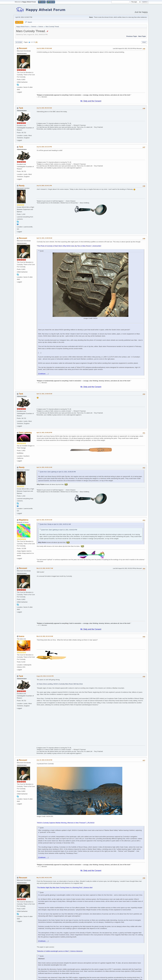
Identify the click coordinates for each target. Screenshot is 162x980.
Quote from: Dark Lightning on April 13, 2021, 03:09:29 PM (58, 472)
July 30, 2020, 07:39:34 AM (44, 48)
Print (144, 42)
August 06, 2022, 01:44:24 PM (45, 676)
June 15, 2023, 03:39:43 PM (44, 760)
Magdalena (24, 520)
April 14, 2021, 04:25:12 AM (44, 467)
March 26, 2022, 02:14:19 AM (45, 636)
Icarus (22, 636)
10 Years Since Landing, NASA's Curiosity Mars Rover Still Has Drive (60, 684)
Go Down (19, 42)
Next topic (142, 36)
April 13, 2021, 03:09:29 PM (44, 433)
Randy (22, 186)
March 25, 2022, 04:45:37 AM (45, 568)
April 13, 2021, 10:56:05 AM (44, 394)
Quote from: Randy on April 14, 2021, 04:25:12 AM (55, 524)
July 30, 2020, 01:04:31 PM (44, 186)
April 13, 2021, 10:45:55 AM (44, 238)
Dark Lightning (25, 433)
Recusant (23, 48)
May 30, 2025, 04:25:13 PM (44, 878)
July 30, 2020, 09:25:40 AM (44, 108)
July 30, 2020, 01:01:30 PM (44, 147)
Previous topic (132, 36)
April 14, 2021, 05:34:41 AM (44, 520)
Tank (21, 108)
